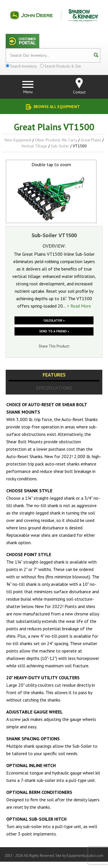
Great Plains (91, 140)
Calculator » (54, 320)
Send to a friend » (54, 331)
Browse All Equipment (57, 107)
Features (54, 375)
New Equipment (18, 140)
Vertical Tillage (34, 146)
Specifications (54, 388)
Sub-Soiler (60, 146)
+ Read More (79, 306)
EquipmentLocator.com (85, 856)
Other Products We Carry (56, 140)
